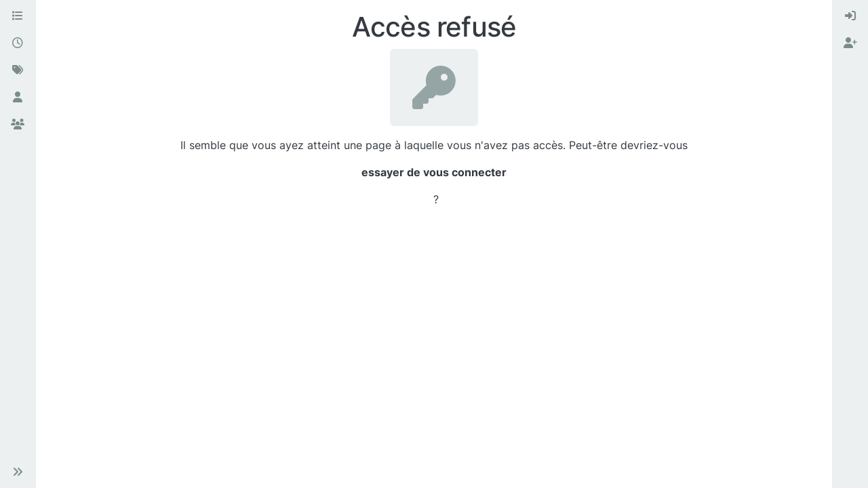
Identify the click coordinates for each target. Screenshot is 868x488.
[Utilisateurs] (18, 98)
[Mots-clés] (18, 70)
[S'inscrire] (850, 43)
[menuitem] (850, 16)
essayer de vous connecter (434, 172)
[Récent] (18, 43)
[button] (18, 472)
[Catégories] (18, 16)
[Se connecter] (850, 16)
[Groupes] (18, 125)
